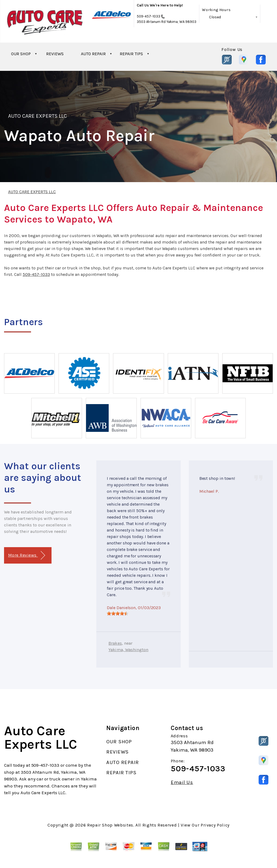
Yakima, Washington (128, 650)
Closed (215, 17)
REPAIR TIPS (131, 54)
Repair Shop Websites (110, 825)
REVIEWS (55, 54)
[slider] (118, 613)
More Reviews (27, 555)
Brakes (115, 643)
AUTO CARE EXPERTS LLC (37, 116)
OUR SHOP (21, 54)
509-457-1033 (148, 16)
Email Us (182, 782)
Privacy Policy (215, 825)
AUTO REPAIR (93, 54)
